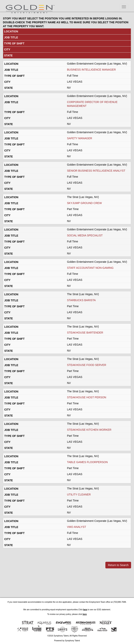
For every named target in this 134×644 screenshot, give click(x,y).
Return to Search (118, 565)
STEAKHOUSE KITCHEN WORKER (89, 430)
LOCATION (11, 31)
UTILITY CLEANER (79, 494)
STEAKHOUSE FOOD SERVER (87, 365)
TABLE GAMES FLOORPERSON (87, 462)
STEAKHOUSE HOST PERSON (87, 397)
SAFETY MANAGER (80, 138)
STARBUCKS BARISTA (81, 300)
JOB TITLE (11, 37)
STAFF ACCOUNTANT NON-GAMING (90, 268)
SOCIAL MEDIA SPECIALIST (85, 235)
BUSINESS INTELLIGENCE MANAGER (91, 70)
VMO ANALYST (77, 527)
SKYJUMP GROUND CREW (84, 203)
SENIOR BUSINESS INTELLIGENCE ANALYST (96, 171)
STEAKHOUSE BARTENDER (85, 333)
